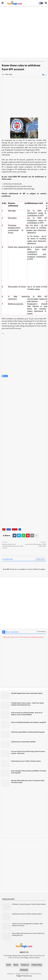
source (3, 333)
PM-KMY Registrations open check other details (27, 693)
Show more (40, 559)
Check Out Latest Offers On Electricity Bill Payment (28, 732)
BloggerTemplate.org (24, 976)
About (16, 965)
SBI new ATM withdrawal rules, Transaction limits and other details (28, 781)
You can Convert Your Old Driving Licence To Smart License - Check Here (28, 752)
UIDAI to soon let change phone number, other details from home (27, 925)
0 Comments (41, 631)
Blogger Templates (22, 974)
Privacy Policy (37, 965)
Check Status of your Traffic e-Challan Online (26, 761)
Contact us (25, 965)
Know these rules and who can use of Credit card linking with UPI (28, 934)
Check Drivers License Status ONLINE (23, 742)
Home (4, 61)
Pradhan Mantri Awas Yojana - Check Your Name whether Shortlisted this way (27, 704)
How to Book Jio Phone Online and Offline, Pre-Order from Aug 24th (29, 772)
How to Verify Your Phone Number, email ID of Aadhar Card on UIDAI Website (27, 714)
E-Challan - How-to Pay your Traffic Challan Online (29, 904)
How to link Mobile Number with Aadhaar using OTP (29, 722)
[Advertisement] (24, 32)
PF (8, 61)
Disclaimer (24, 970)
